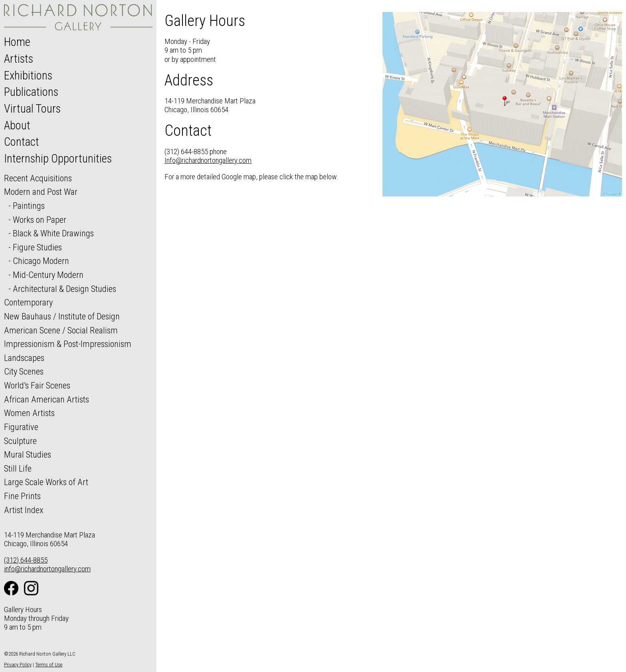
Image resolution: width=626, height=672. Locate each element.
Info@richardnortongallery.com (208, 160)
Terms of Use (49, 665)
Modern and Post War (41, 192)
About (17, 125)
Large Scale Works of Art (46, 482)
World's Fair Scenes (37, 385)
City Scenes (24, 371)
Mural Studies (28, 454)
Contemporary (28, 302)
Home (17, 42)
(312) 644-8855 (26, 560)
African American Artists (47, 399)
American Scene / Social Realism (61, 330)
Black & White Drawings (53, 233)
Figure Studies (37, 247)
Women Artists (29, 413)
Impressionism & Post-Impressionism (68, 344)
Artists (19, 59)
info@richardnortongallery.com (47, 569)
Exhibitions (28, 75)
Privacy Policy (18, 665)
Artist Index (24, 510)
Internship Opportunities (58, 159)
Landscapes (24, 358)
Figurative (21, 427)
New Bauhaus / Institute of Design (62, 316)
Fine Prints (22, 496)
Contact (22, 142)
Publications (31, 92)
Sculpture (20, 441)
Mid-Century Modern (48, 275)
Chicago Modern (41, 261)
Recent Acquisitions (38, 178)
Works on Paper (40, 220)
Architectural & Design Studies (64, 289)
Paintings (29, 206)
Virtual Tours (32, 109)
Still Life (18, 468)
